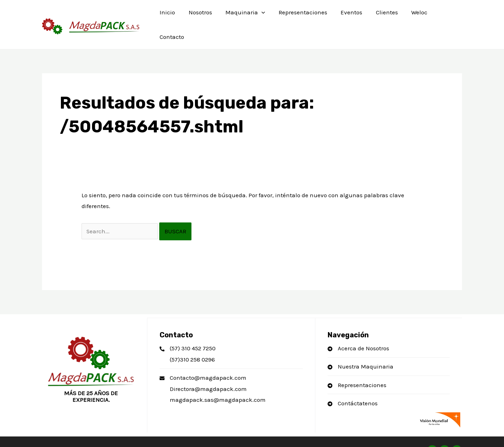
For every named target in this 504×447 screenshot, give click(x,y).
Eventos (347, 16)
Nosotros (200, 16)
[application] (260, 16)
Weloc (412, 16)
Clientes (381, 16)
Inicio (169, 16)
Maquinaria (244, 16)
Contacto (444, 16)
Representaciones (300, 16)
